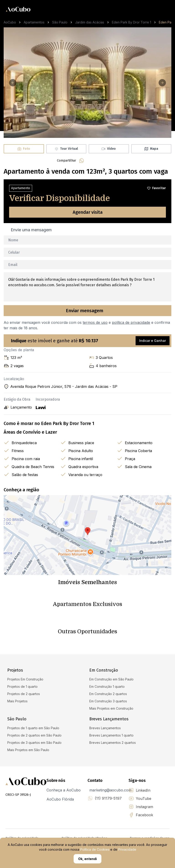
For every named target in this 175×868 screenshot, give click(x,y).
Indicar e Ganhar (153, 341)
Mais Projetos (17, 701)
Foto (24, 149)
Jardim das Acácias (90, 22)
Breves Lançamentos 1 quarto (111, 735)
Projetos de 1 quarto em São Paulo (33, 728)
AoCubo (10, 22)
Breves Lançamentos (105, 728)
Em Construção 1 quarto (107, 686)
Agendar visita (88, 212)
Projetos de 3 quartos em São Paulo (34, 743)
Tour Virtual (66, 149)
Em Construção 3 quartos (108, 701)
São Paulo (60, 22)
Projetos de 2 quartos (24, 694)
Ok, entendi (87, 859)
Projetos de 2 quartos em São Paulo (34, 735)
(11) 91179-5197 (108, 798)
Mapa (151, 149)
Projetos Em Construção (25, 679)
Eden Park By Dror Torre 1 (131, 22)
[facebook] (93, 161)
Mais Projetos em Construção (111, 708)
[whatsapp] (82, 161)
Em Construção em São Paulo (111, 679)
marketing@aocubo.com (110, 790)
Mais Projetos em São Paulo (28, 750)
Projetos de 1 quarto (22, 686)
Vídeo (109, 149)
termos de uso (95, 322)
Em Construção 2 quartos (108, 694)
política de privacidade (131, 322)
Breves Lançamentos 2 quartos (113, 743)
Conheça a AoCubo (64, 790)
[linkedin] (103, 161)
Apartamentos (34, 22)
